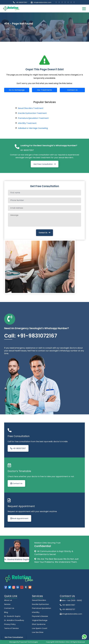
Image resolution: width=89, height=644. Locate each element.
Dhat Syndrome (39, 624)
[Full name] (44, 193)
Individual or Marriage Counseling (33, 128)
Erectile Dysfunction (40, 604)
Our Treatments (44, 90)
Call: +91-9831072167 (31, 336)
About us (8, 600)
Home (6, 29)
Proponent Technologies (29, 642)
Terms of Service (11, 628)
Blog (6, 612)
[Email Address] (44, 208)
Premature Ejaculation (41, 608)
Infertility (36, 612)
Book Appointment (19, 518)
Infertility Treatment (27, 123)
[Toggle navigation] (84, 9)
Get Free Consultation (43, 164)
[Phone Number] (44, 200)
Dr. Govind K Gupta (12, 616)
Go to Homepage (17, 90)
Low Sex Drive (38, 632)
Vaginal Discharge (40, 620)
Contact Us (72, 90)
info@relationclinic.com (42, 2)
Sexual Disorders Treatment (31, 108)
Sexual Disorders (39, 600)
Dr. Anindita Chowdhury (14, 620)
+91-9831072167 (22, 2)
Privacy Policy (10, 624)
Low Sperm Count (40, 628)
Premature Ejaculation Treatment (33, 118)
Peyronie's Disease (40, 616)
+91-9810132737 (68, 609)
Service (7, 604)
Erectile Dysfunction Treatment (32, 113)
